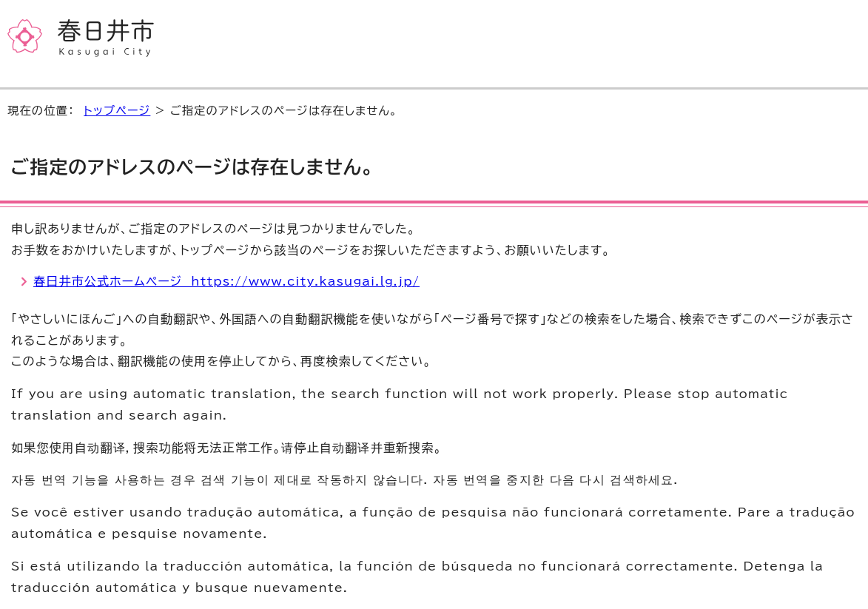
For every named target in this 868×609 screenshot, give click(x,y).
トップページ (117, 111)
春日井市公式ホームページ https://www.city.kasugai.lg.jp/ (226, 281)
